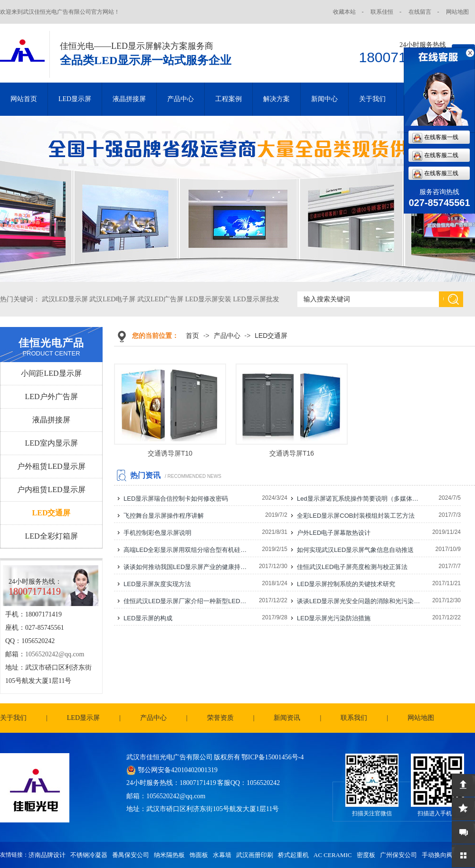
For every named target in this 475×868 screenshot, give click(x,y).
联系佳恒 (382, 12)
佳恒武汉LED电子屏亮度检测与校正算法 (352, 567)
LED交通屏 (52, 513)
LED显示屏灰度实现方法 (157, 584)
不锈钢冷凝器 (89, 855)
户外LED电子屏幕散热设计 (334, 533)
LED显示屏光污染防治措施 (334, 618)
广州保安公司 (399, 855)
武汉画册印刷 (255, 855)
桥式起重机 (293, 855)
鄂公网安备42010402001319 (178, 770)
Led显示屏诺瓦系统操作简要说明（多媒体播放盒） (359, 499)
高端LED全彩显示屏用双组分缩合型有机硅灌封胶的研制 (186, 550)
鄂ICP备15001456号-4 (272, 757)
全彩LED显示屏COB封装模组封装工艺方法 (356, 516)
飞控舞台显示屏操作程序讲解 (164, 516)
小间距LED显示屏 (51, 373)
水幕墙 (222, 855)
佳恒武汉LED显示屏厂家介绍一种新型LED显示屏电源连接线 (186, 601)
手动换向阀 (437, 855)
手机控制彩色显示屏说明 (157, 533)
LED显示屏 (75, 99)
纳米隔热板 (169, 855)
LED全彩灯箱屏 (51, 536)
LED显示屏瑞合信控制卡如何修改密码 (176, 499)
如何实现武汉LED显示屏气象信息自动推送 (355, 550)
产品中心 (180, 99)
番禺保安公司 (131, 855)
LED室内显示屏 (51, 443)
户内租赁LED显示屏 (51, 490)
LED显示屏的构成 (148, 618)
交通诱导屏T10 (170, 453)
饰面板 (199, 855)
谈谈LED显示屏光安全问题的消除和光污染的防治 (359, 601)
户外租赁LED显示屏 (51, 466)
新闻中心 (324, 99)
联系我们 (354, 718)
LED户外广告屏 (51, 397)
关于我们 (372, 99)
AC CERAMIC (333, 855)
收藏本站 (344, 12)
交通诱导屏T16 (292, 453)
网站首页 (24, 99)
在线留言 (420, 12)
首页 (192, 336)
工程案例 (228, 99)
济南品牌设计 (47, 855)
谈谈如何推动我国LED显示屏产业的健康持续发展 (186, 567)
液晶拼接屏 (129, 99)
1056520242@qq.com (55, 654)
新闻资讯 (287, 718)
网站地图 (457, 12)
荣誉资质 (220, 718)
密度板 (366, 855)
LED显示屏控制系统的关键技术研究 (346, 584)
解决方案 (276, 99)
